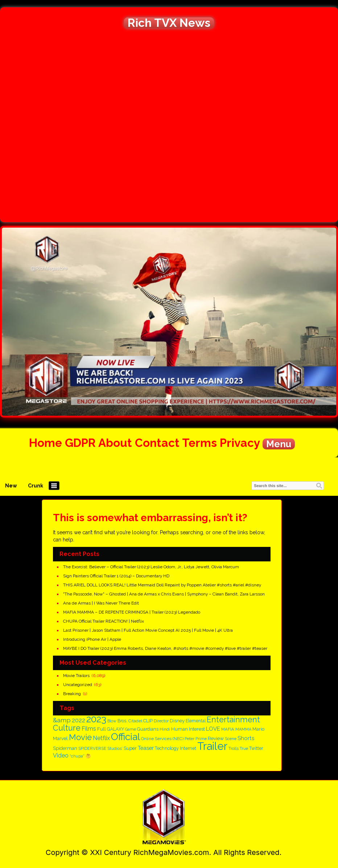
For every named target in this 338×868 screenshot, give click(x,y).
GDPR (80, 443)
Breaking (72, 694)
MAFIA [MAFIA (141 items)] (228, 729)
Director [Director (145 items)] (161, 721)
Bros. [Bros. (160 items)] (122, 721)
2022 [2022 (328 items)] (79, 720)
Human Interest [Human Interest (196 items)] (188, 729)
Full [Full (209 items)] (102, 729)
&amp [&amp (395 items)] (62, 720)
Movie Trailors (76, 676)
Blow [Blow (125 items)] (112, 721)
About (115, 443)
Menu (279, 444)
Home (46, 443)
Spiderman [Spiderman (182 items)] (65, 748)
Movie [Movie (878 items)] (80, 737)
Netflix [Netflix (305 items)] (101, 738)
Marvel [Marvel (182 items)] (60, 738)
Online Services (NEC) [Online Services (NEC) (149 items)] (162, 739)
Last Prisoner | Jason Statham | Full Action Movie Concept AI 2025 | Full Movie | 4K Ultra (148, 630)
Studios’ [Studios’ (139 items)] (115, 748)
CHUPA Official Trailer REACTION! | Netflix (104, 621)
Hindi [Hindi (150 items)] (165, 729)
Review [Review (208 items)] (216, 738)
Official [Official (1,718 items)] (125, 737)
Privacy (240, 443)
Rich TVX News (169, 23)
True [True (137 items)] (244, 748)
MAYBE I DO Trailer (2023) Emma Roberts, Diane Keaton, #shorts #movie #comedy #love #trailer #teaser (165, 648)
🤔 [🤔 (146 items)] (88, 756)
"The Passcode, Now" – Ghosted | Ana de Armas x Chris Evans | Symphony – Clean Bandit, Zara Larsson (164, 594)
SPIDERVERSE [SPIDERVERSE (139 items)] (92, 748)
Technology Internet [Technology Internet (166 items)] (176, 748)
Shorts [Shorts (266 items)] (246, 738)
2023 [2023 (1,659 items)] (96, 719)
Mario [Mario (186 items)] (258, 729)
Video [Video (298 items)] (61, 755)
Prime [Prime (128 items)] (201, 739)
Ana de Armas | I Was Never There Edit (101, 603)
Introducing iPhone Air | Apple (92, 639)
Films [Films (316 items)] (89, 729)
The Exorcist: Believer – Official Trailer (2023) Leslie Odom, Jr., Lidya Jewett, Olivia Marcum (151, 567)
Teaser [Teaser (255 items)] (146, 748)
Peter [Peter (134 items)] (189, 739)
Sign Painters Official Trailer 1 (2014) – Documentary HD (116, 576)
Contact (157, 443)
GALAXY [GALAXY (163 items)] (116, 729)
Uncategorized (78, 685)
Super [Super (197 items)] (130, 748)
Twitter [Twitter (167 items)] (256, 748)
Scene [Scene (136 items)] (231, 739)
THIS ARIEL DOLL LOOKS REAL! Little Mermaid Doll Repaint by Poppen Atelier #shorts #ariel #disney (162, 585)
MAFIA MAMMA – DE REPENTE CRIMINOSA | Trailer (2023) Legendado (132, 612)
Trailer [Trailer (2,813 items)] (212, 746)
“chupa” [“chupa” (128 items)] (77, 756)
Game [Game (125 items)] (131, 729)
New (11, 486)
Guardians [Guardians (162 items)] (148, 729)
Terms (199, 443)
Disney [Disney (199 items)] (177, 720)
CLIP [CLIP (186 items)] (148, 721)
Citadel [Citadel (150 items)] (135, 721)
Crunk (36, 486)
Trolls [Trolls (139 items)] (234, 748)
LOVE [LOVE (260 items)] (213, 729)
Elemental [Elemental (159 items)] (196, 721)
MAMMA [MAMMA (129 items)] (243, 729)
